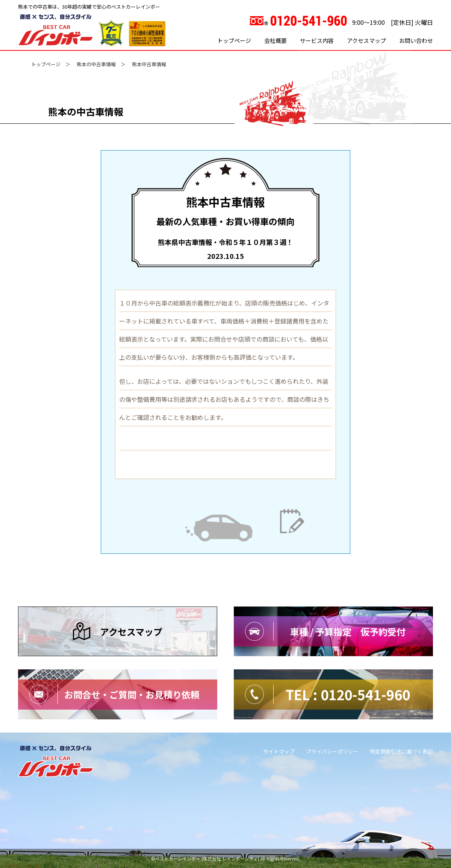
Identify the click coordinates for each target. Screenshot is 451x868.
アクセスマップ (366, 40)
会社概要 (275, 40)
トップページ (234, 40)
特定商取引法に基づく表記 (401, 751)
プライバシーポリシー (332, 751)
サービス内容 (317, 40)
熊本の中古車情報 (96, 64)
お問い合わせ (416, 40)
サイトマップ (279, 751)
